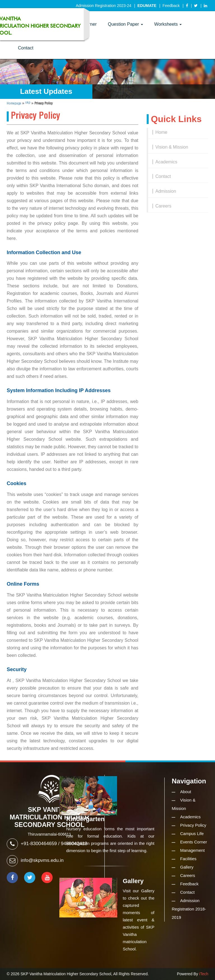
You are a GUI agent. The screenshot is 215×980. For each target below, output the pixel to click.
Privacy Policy (193, 825)
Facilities (188, 859)
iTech (204, 974)
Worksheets (168, 24)
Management (193, 850)
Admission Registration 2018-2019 (189, 909)
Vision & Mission (172, 147)
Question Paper (125, 24)
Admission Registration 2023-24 (104, 6)
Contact (26, 48)
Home (161, 132)
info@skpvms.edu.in (42, 860)
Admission (166, 191)
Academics (166, 162)
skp (28, 103)
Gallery (187, 867)
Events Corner (194, 842)
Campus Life (192, 834)
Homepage (14, 103)
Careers (163, 206)
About (186, 792)
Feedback (171, 6)
